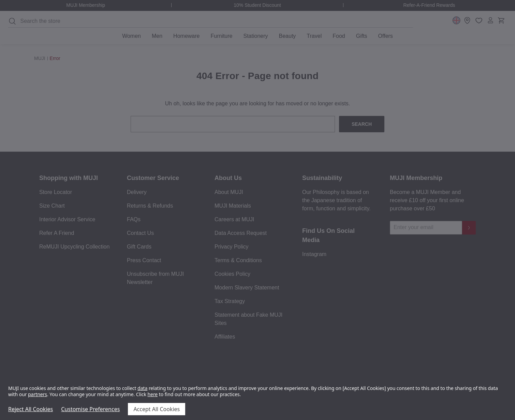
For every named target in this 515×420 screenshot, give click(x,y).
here (152, 394)
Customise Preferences (90, 409)
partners (38, 394)
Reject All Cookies (31, 409)
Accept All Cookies (157, 409)
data (142, 388)
